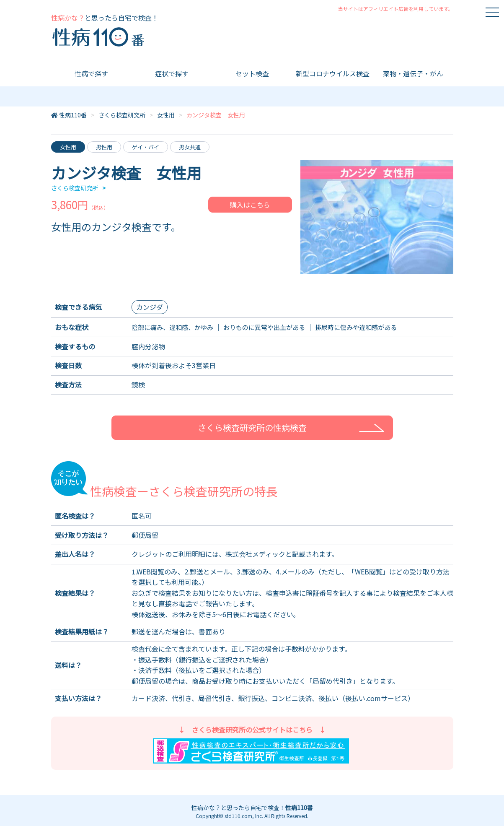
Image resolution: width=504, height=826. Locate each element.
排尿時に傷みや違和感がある (370, 327)
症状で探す (172, 73)
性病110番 (73, 115)
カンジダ (150, 307)
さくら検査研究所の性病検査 (252, 427)
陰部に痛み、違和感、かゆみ (175, 327)
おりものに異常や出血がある (272, 327)
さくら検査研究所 (122, 115)
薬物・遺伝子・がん (413, 73)
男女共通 (190, 147)
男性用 (104, 147)
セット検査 (252, 73)
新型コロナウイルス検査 (333, 73)
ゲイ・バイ (146, 147)
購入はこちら (250, 205)
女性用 (166, 115)
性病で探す (91, 73)
